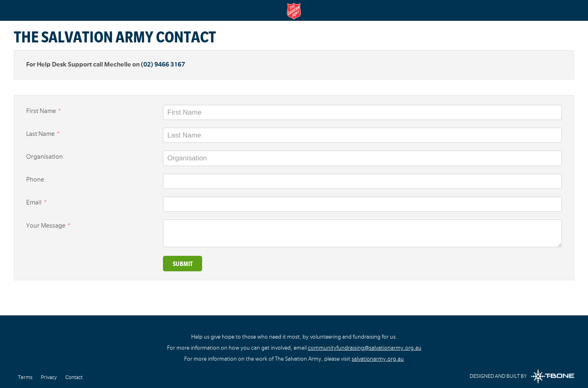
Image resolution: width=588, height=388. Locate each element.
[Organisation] (362, 158)
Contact (74, 377)
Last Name (43, 134)
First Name (43, 111)
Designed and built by (522, 376)
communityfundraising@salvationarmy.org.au (365, 348)
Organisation (45, 157)
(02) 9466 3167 (163, 64)
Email (36, 202)
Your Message (48, 226)
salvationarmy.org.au (378, 359)
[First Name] (362, 112)
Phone (35, 180)
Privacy (49, 377)
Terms (25, 377)
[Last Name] (362, 135)
